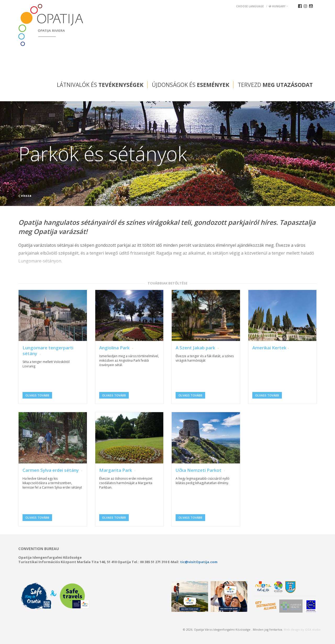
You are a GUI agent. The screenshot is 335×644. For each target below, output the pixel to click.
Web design (292, 629)
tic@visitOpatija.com (199, 562)
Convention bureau (39, 549)
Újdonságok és (191, 85)
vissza (25, 196)
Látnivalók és (100, 85)
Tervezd (275, 85)
